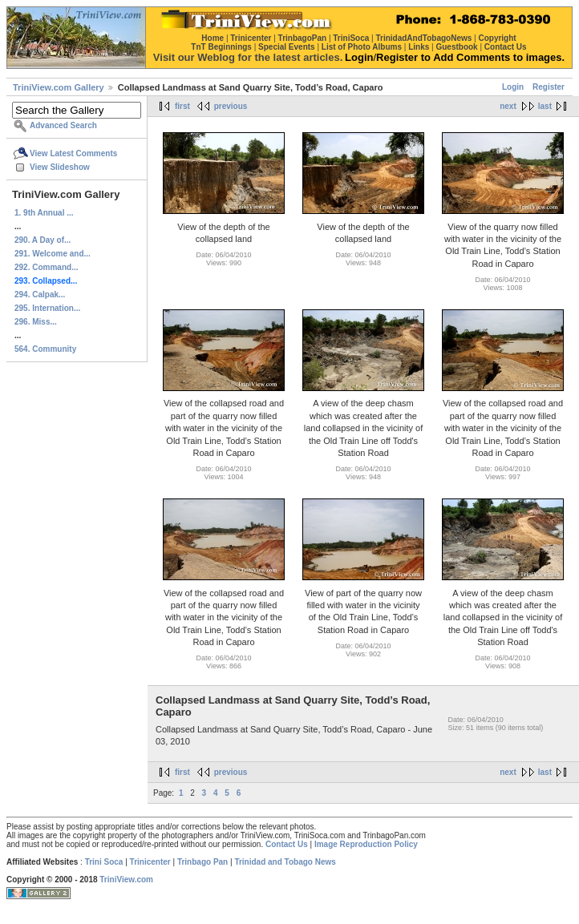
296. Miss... (36, 322)
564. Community (45, 349)
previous (231, 106)
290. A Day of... (43, 240)
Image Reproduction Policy (366, 844)
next (508, 106)
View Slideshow (60, 167)
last (545, 106)
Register (549, 87)
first (182, 106)
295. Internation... (47, 308)
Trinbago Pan (202, 862)
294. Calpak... (40, 295)
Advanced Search (63, 125)
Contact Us (287, 844)
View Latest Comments (73, 153)
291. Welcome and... (53, 254)
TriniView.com (126, 880)
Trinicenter (150, 862)
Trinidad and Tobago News (285, 862)
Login (513, 87)
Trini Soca (104, 862)
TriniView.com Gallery (59, 87)
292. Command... (46, 267)
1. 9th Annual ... (44, 213)
